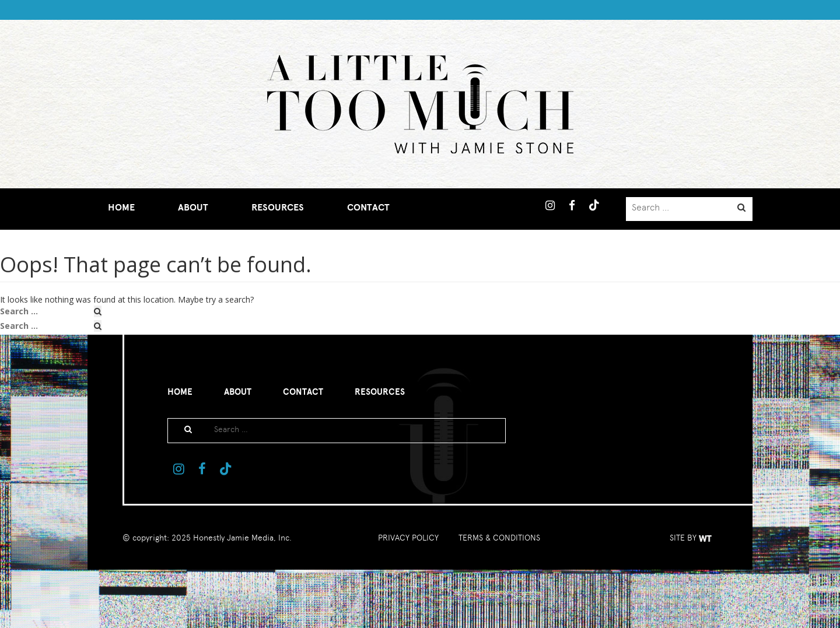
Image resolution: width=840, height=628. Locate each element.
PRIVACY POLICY (408, 538)
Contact (368, 208)
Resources (278, 208)
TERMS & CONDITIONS (499, 538)
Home (121, 208)
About (193, 208)
